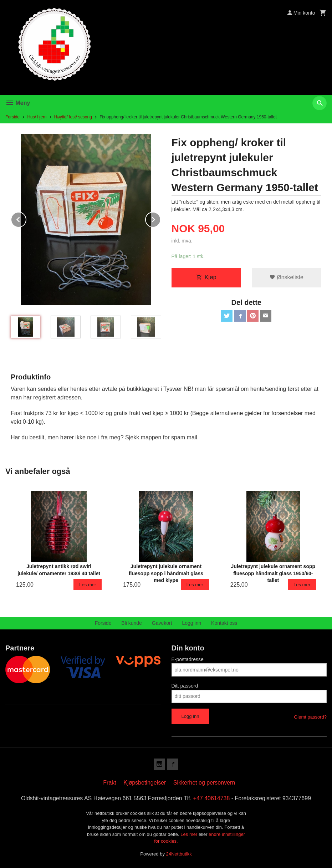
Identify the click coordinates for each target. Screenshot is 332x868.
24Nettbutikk (179, 854)
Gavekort (162, 623)
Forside (12, 117)
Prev (26, 218)
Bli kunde (132, 623)
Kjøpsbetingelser (145, 783)
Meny (18, 103)
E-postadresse (188, 659)
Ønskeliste (287, 277)
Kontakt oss (224, 623)
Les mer (190, 834)
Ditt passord (185, 686)
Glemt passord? (310, 717)
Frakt (109, 783)
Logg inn (192, 623)
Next (160, 218)
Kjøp (206, 277)
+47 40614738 (212, 798)
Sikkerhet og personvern (204, 783)
